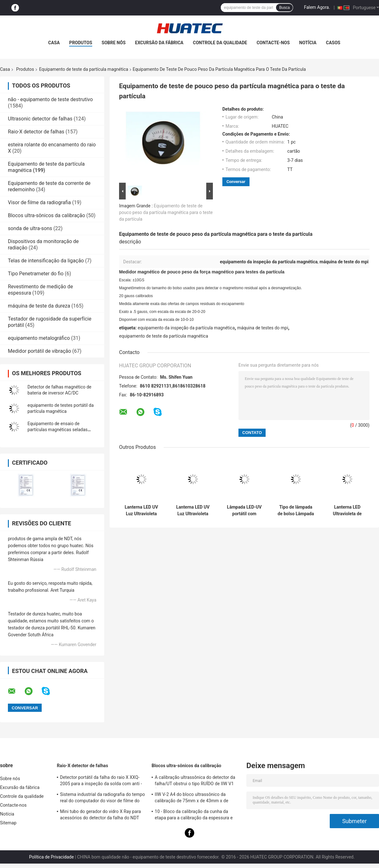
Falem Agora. (317, 7)
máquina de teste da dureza (39, 306)
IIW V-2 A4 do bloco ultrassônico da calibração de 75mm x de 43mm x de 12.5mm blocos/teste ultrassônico (192, 798)
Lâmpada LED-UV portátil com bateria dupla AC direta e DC (244, 510)
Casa (54, 43)
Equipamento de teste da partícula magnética (84, 69)
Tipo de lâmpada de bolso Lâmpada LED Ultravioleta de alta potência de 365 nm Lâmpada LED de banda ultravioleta (296, 510)
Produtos (81, 43)
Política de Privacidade (51, 857)
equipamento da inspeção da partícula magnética (186, 328)
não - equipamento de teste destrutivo (50, 99)
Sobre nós (114, 43)
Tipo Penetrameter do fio (36, 274)
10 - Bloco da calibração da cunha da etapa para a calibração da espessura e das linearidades (194, 816)
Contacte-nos (273, 43)
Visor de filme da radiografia (39, 202)
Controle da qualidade (220, 43)
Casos (333, 43)
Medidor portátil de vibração (39, 351)
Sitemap (8, 823)
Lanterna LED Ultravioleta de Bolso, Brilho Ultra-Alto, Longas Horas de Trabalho (347, 510)
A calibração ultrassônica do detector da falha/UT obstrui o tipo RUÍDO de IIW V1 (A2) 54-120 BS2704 (195, 781)
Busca (284, 8)
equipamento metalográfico (39, 338)
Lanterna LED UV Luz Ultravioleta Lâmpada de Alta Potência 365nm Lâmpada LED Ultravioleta (141, 510)
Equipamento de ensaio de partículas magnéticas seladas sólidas (57, 430)
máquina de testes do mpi (263, 328)
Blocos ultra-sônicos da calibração (46, 215)
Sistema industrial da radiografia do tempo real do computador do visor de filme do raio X (102, 798)
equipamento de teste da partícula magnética (164, 336)
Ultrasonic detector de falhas (40, 119)
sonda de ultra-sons (30, 228)
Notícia (308, 43)
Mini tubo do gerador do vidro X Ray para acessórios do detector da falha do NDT (100, 815)
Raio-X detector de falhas (36, 132)
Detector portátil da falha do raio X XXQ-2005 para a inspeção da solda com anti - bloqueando (101, 781)
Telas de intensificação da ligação (46, 261)
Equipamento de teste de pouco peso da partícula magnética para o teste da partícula (166, 212)
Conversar (236, 182)
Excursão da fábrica (159, 43)
